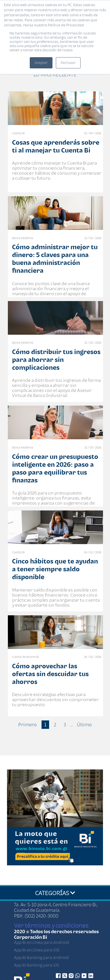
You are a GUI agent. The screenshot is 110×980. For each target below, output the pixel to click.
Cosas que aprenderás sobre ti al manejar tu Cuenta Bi (56, 146)
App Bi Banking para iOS (37, 965)
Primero (27, 725)
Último (84, 725)
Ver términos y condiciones (51, 925)
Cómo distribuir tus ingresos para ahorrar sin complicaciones (56, 360)
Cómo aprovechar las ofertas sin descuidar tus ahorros (50, 674)
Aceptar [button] (41, 63)
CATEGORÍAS (55, 893)
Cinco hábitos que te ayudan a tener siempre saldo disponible (55, 569)
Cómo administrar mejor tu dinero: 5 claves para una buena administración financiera (55, 259)
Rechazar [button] (68, 63)
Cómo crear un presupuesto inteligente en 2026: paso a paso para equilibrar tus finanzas (55, 468)
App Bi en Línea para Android (42, 942)
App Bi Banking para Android (41, 957)
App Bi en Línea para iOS (37, 950)
